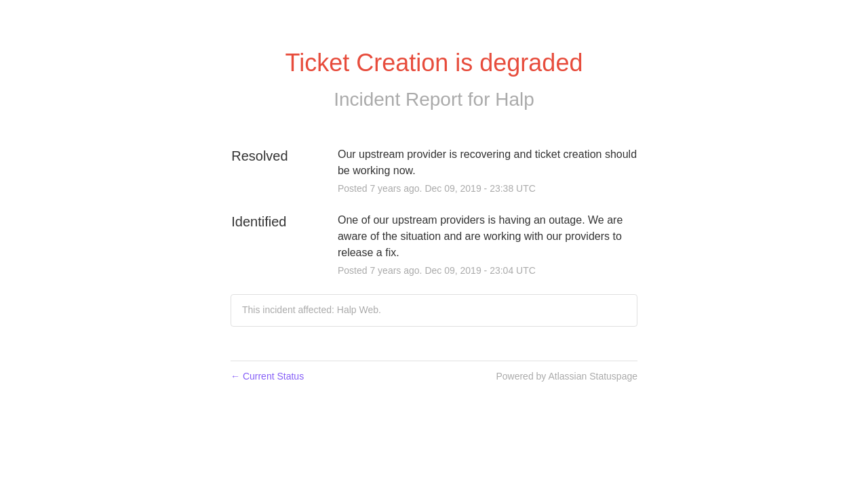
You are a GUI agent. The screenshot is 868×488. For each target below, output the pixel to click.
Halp (515, 99)
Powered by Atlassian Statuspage (567, 376)
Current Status (267, 376)
